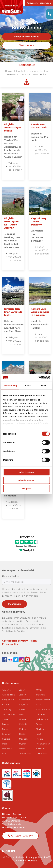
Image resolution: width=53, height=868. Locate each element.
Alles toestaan (27, 472)
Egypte (6, 724)
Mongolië (24, 739)
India (5, 744)
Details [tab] (27, 385)
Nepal (22, 749)
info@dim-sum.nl (14, 828)
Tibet (39, 734)
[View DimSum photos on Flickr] (11, 660)
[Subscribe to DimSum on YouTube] (27, 660)
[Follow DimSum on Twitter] (16, 660)
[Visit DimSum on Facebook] (5, 660)
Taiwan (40, 724)
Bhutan (6, 705)
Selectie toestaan (26, 480)
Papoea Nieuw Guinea (43, 702)
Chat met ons (26, 45)
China (5, 719)
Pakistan (40, 695)
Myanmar (24, 744)
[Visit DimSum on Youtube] (9, 851)
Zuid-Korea (42, 754)
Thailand (40, 729)
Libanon (23, 719)
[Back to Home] (11, 7)
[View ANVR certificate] (27, 773)
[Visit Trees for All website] (7, 783)
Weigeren (26, 488)
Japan (22, 690)
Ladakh (23, 709)
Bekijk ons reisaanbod (27, 37)
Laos (21, 714)
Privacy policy (10, 644)
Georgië (6, 739)
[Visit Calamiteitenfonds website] (36, 773)
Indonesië (7, 749)
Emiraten (7, 729)
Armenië (6, 690)
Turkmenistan (43, 744)
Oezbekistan (25, 754)
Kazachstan (25, 700)
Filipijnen (7, 734)
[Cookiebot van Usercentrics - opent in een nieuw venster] (38, 378)
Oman (39, 690)
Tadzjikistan (42, 719)
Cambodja (7, 709)
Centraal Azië (9, 714)
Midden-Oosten (23, 732)
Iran (4, 754)
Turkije (40, 739)
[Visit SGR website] (7, 773)
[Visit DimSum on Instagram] (6, 851)
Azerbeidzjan (8, 695)
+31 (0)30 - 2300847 (20, 836)
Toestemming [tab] (10, 385)
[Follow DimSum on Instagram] (22, 660)
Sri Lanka (41, 714)
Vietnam (40, 749)
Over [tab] (44, 385)
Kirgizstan (24, 705)
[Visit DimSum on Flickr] (12, 851)
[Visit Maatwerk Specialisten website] (7, 795)
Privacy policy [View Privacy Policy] (34, 857)
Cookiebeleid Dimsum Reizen (19, 641)
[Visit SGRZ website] (17, 773)
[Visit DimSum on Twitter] (14, 851)
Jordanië (23, 695)
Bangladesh (8, 700)
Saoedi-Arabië (43, 709)
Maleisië (23, 724)
